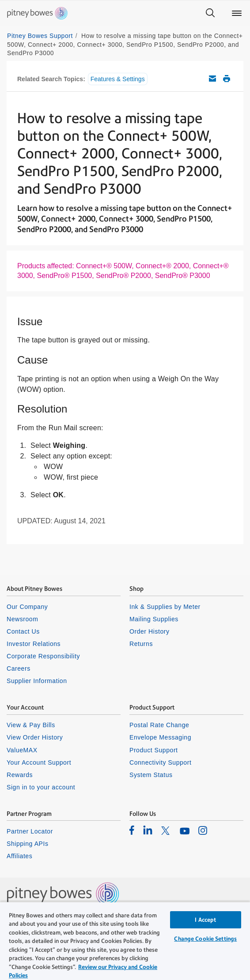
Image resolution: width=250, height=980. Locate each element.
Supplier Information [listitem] (37, 681)
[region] (125, 941)
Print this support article (227, 79)
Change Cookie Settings (205, 939)
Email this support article (212, 79)
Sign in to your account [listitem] (41, 787)
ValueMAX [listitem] (22, 750)
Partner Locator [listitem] (30, 831)
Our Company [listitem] (27, 607)
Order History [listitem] (150, 631)
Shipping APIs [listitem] (27, 844)
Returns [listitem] (141, 644)
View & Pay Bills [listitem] (31, 725)
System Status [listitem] (151, 775)
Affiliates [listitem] (19, 856)
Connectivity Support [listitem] (160, 762)
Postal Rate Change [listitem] (159, 725)
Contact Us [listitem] (23, 631)
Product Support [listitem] (154, 750)
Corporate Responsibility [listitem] (43, 656)
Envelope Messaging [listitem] (160, 737)
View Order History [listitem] (35, 737)
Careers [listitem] (19, 668)
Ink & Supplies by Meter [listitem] (165, 607)
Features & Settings (118, 79)
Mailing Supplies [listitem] (154, 619)
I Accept (205, 920)
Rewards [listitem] (20, 775)
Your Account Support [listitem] (39, 762)
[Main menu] (237, 13)
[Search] (210, 13)
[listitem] (132, 830)
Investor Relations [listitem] (34, 644)
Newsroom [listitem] (22, 619)
